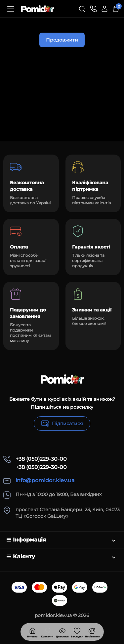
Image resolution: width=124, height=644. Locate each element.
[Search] (82, 9)
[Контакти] (93, 9)
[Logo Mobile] (38, 9)
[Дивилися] (47, 632)
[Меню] (11, 9)
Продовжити (62, 40)
